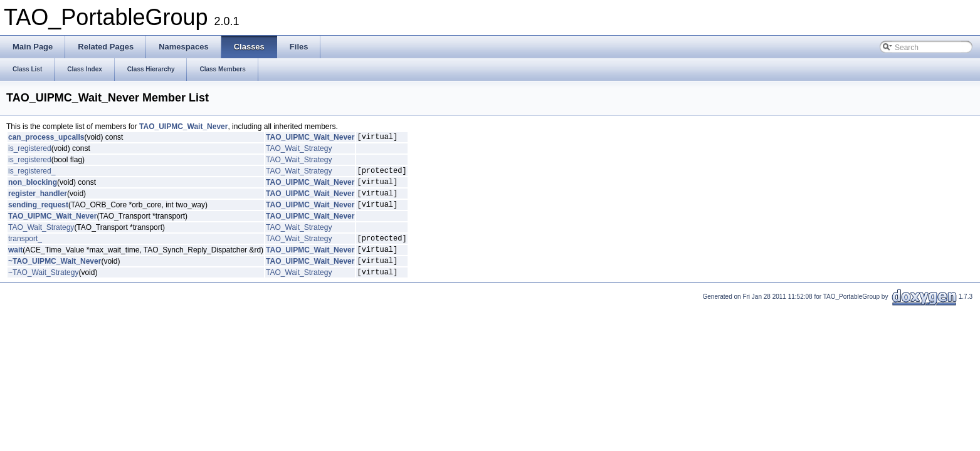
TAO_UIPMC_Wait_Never (183, 127)
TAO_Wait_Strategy (299, 150)
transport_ (25, 249)
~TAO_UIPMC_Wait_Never (55, 276)
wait (15, 262)
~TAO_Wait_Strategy (43, 289)
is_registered (30, 150)
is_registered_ (32, 174)
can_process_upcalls (46, 138)
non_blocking (33, 187)
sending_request (38, 214)
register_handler (38, 200)
